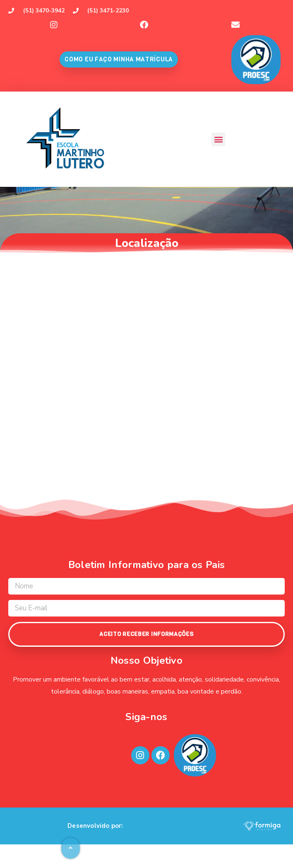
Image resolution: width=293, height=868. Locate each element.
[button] (218, 139)
